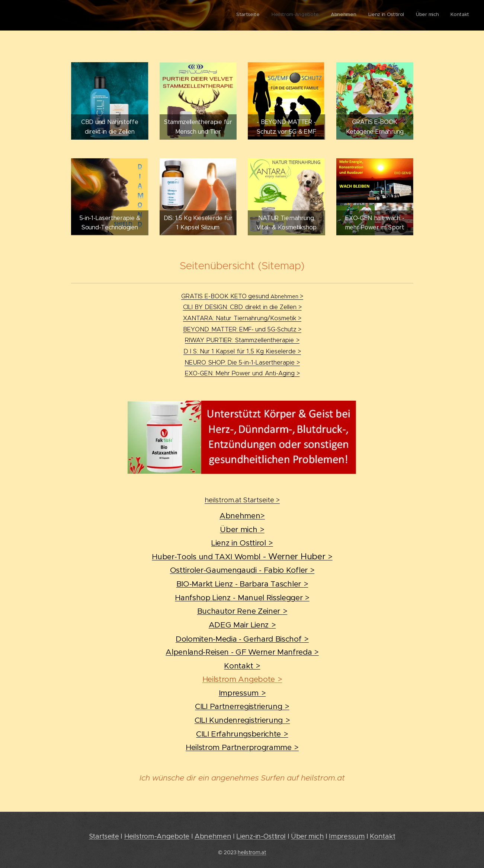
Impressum (347, 836)
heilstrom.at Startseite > (242, 500)
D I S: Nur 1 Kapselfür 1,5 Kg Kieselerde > (242, 351)
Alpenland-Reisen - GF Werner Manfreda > (242, 652)
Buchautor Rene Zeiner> (242, 611)
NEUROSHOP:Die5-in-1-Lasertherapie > (242, 362)
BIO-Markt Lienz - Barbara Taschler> (242, 584)
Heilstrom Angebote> (242, 679)
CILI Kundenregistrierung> (242, 720)
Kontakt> (242, 666)
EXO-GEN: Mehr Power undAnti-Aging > (242, 373)
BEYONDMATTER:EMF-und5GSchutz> (242, 329)
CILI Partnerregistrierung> (242, 706)
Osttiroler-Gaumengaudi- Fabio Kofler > (242, 570)
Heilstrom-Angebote (157, 836)
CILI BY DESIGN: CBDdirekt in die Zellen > (242, 307)
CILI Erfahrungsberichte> (242, 734)
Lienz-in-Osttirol (261, 836)
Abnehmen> (242, 516)
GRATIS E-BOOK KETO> (242, 296)
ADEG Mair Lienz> (242, 625)
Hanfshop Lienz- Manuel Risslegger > (242, 598)
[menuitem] (412, 15)
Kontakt (382, 836)
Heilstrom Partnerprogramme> (242, 747)
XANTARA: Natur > (242, 318)
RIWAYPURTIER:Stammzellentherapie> (242, 340)
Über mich (307, 836)
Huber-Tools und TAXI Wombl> (242, 557)
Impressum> (242, 693)
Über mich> (242, 530)
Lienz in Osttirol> (242, 543)
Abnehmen (213, 836)
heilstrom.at (252, 852)
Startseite (104, 836)
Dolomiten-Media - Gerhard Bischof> (242, 639)
